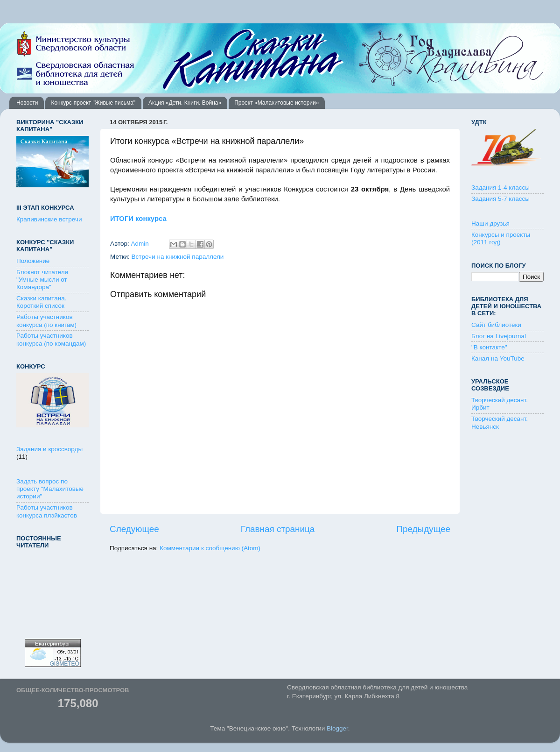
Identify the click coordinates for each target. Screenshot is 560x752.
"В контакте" (489, 347)
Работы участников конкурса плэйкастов (47, 511)
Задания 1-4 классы (500, 188)
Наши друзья (490, 223)
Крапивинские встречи (49, 219)
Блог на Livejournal (499, 336)
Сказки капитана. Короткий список (42, 302)
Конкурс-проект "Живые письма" (93, 103)
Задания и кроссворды (49, 449)
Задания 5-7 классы (500, 199)
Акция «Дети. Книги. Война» (185, 103)
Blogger (337, 728)
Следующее (134, 529)
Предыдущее (423, 529)
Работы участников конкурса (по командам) (51, 339)
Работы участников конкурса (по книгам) (46, 321)
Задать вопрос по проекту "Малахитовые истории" (50, 489)
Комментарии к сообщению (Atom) (210, 548)
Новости (27, 103)
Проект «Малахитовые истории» (276, 103)
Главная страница (278, 529)
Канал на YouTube (498, 358)
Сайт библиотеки (496, 325)
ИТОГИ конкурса (139, 219)
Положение (33, 261)
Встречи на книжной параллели (178, 257)
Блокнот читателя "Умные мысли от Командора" (42, 280)
